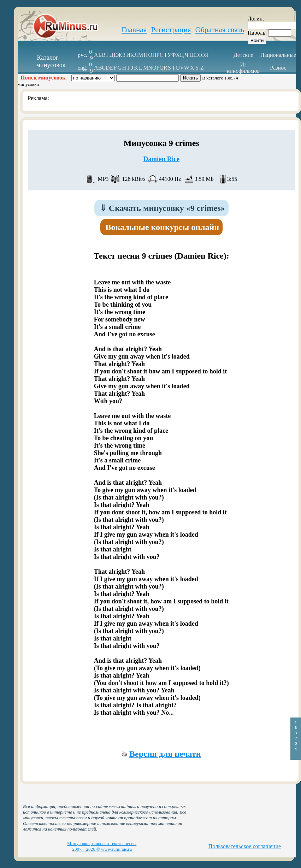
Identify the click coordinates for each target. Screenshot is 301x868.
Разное (278, 68)
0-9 (91, 55)
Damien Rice (161, 159)
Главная (134, 30)
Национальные (278, 55)
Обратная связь (220, 30)
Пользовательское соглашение (245, 846)
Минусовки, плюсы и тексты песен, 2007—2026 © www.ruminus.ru (102, 846)
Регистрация (171, 30)
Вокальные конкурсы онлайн (163, 227)
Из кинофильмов (243, 68)
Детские (243, 55)
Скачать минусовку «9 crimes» (162, 208)
